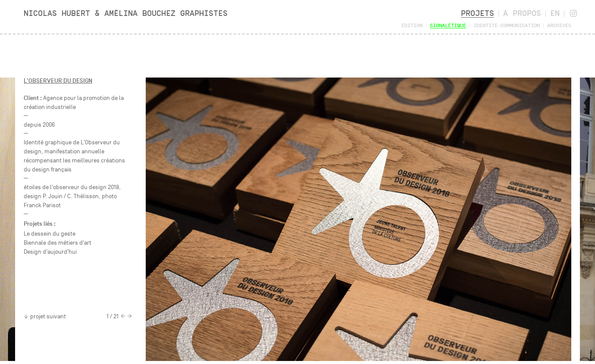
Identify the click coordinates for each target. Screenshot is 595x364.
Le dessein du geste (50, 234)
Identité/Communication (507, 25)
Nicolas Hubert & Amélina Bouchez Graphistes (126, 13)
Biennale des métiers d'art (58, 243)
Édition (412, 25)
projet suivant (45, 316)
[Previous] (123, 317)
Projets (478, 13)
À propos (522, 13)
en (555, 13)
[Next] (130, 317)
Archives (559, 25)
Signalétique (448, 25)
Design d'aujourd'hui (50, 252)
